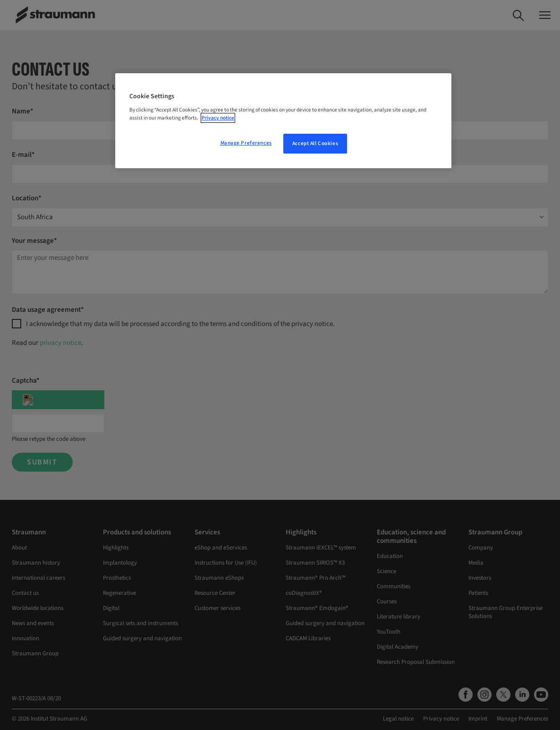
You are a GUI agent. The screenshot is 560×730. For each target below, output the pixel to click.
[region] (283, 121)
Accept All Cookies (315, 143)
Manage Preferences (246, 143)
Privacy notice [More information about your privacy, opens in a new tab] (218, 118)
